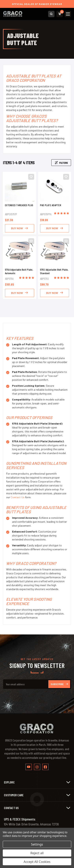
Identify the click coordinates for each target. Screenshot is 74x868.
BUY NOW (19, 228)
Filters (61, 163)
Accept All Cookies (37, 862)
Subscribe (59, 684)
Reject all (37, 853)
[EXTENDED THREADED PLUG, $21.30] (20, 187)
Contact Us (18, 497)
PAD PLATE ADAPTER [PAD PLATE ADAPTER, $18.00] (51, 205)
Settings (37, 844)
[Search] (51, 14)
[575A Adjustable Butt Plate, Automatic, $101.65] (20, 251)
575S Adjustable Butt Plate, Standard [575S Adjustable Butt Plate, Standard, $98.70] (54, 271)
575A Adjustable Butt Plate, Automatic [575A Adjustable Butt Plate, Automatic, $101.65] (19, 271)
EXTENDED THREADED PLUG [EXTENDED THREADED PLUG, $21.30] (19, 205)
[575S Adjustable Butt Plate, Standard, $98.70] (55, 251)
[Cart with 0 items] (60, 14)
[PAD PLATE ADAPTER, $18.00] (55, 187)
